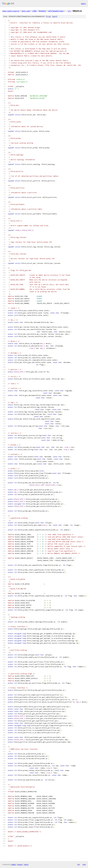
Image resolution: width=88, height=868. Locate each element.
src (69, 11)
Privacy (20, 864)
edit (55, 16)
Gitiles (14, 864)
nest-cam (26, 11)
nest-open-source (11, 11)
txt (79, 864)
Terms (26, 864)
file (48, 16)
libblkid (42, 11)
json (84, 864)
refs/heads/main (56, 11)
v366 (34, 11)
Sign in (83, 4)
